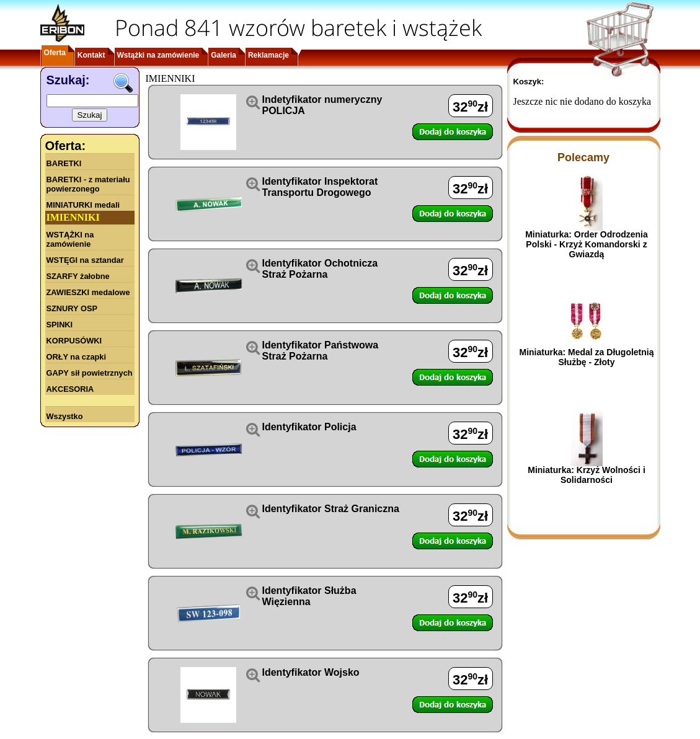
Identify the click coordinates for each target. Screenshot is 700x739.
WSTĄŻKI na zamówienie (70, 239)
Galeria (224, 55)
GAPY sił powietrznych (90, 373)
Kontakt (91, 55)
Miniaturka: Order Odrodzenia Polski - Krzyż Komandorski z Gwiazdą (587, 244)
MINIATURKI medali (83, 205)
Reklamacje (268, 55)
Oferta (55, 53)
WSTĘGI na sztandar (85, 260)
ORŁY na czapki (76, 357)
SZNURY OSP (72, 308)
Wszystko (65, 416)
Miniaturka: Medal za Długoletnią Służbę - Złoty (586, 357)
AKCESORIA (70, 389)
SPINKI (60, 325)
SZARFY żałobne (78, 276)
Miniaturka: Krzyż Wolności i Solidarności (587, 475)
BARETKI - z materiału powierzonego (88, 184)
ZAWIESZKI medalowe (88, 292)
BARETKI (64, 163)
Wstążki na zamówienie (158, 55)
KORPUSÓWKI (74, 341)
